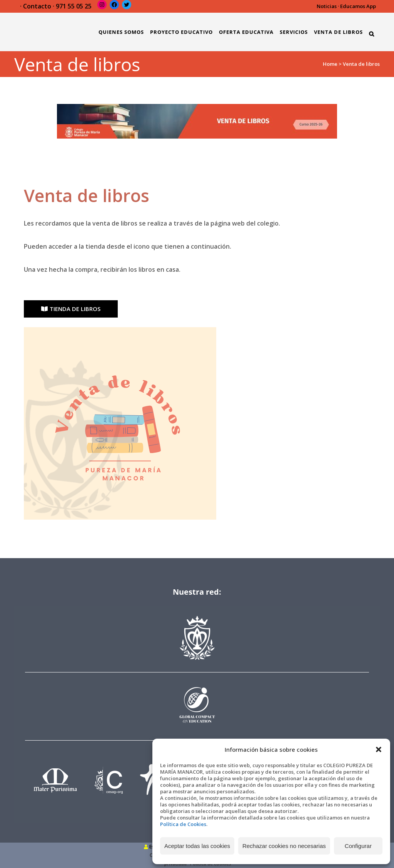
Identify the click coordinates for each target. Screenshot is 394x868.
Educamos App (358, 6)
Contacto (37, 6)
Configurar (358, 846)
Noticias (327, 6)
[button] (379, 749)
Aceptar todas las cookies (197, 846)
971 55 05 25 (74, 6)
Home (330, 64)
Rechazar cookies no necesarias (284, 846)
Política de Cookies (183, 824)
